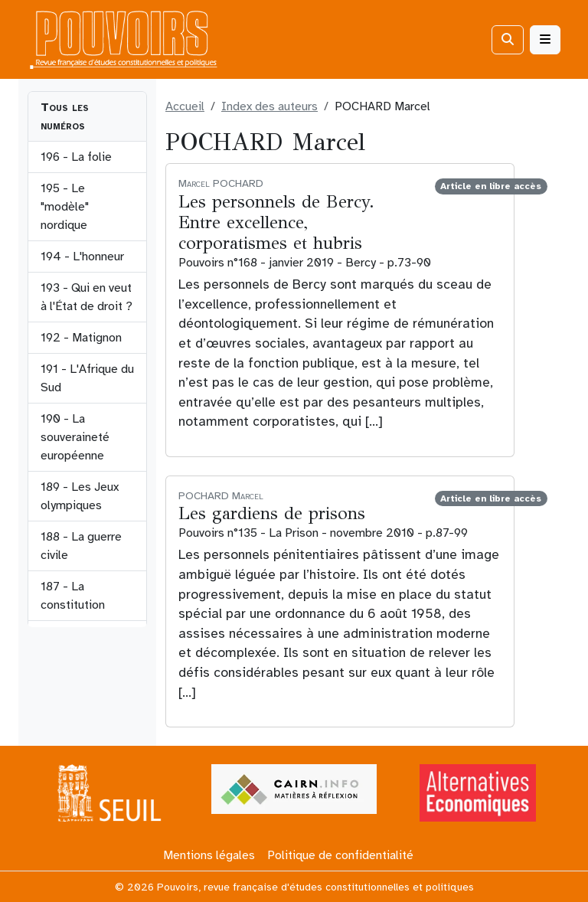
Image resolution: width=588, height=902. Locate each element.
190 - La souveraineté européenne (75, 437)
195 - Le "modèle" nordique (65, 207)
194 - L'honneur (82, 257)
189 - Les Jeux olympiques (80, 496)
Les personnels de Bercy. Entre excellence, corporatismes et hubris (276, 222)
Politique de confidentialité (340, 855)
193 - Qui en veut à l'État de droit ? (87, 297)
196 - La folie (76, 157)
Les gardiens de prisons (272, 513)
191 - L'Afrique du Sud (87, 378)
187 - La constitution (73, 596)
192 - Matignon (81, 338)
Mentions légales (209, 855)
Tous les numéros (65, 116)
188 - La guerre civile (81, 546)
